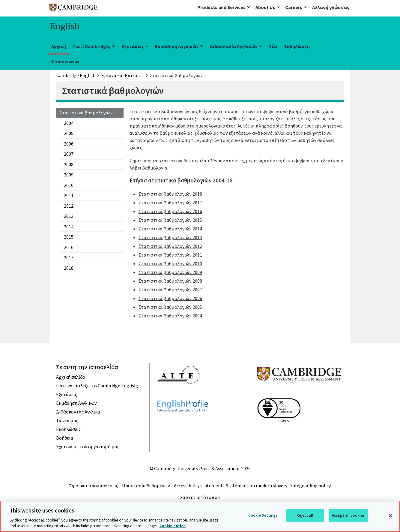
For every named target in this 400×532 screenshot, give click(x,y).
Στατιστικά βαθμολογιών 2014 (170, 229)
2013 (69, 216)
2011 (69, 195)
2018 (69, 268)
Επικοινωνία (65, 61)
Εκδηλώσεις (297, 46)
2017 (69, 257)
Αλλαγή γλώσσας (331, 7)
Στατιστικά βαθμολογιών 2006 (170, 298)
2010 (69, 185)
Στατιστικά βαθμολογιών (86, 113)
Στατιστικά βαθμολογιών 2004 (170, 316)
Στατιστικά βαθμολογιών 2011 (170, 255)
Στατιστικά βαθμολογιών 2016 (170, 211)
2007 (69, 154)
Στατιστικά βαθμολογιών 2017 (170, 203)
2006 (69, 144)
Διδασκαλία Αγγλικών (233, 46)
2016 (69, 247)
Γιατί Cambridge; (92, 46)
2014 (69, 227)
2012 (69, 206)
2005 (69, 133)
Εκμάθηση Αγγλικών (177, 46)
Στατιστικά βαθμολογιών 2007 (170, 290)
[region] (200, 516)
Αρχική (59, 46)
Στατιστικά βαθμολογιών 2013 (170, 237)
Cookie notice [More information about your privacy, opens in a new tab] (173, 526)
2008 (69, 164)
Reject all (305, 515)
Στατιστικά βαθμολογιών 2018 (170, 194)
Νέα (273, 46)
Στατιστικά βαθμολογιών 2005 (170, 307)
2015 (69, 237)
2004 (69, 123)
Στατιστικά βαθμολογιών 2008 (170, 281)
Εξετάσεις (133, 46)
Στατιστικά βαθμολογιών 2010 (170, 263)
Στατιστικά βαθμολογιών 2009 (170, 272)
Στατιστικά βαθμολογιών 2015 (170, 220)
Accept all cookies (348, 515)
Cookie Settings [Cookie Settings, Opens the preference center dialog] (263, 515)
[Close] (390, 516)
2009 (69, 175)
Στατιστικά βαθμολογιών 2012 (170, 246)
